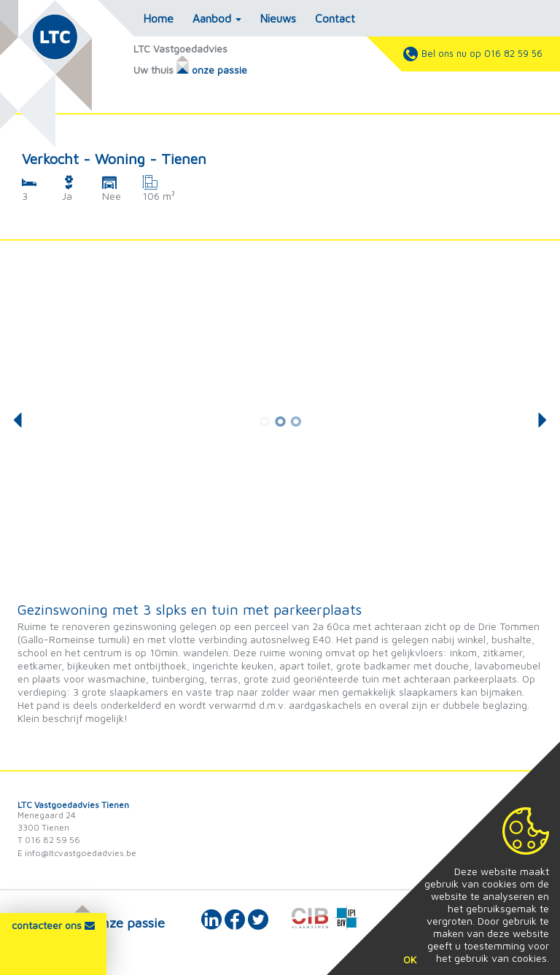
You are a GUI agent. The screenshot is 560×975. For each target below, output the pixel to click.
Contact (335, 18)
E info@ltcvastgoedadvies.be (77, 853)
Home (159, 18)
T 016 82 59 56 (49, 840)
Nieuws (278, 18)
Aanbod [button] (217, 18)
